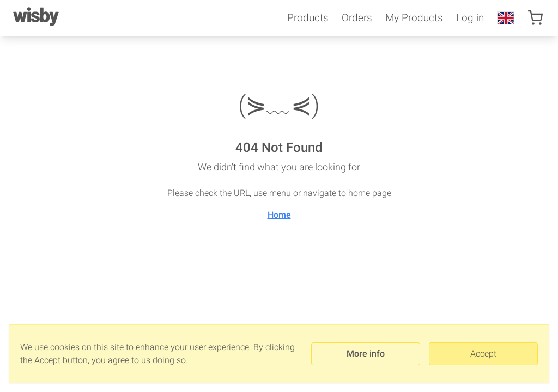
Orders (357, 18)
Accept (483, 354)
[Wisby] (35, 18)
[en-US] (506, 18)
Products (308, 18)
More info (366, 354)
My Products (414, 18)
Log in (470, 18)
